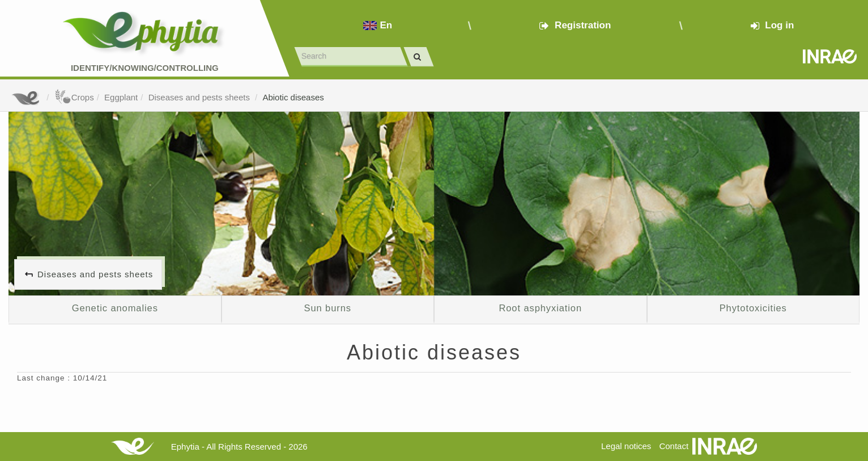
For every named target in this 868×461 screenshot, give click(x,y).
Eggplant (121, 97)
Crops (74, 97)
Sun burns (328, 308)
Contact (674, 446)
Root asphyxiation (540, 308)
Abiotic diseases (293, 97)
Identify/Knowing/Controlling (145, 68)
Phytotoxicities (753, 308)
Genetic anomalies (115, 308)
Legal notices (626, 446)
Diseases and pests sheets (200, 97)
